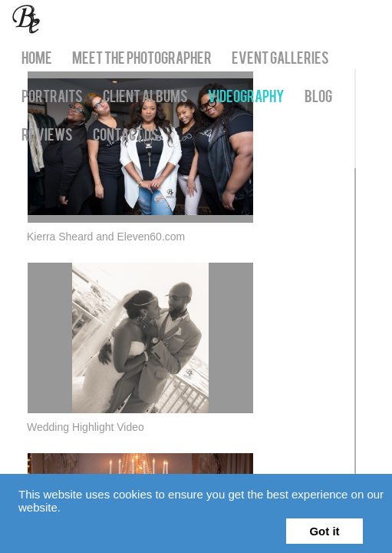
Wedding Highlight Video (86, 441)
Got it (324, 531)
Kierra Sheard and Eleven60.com (106, 243)
